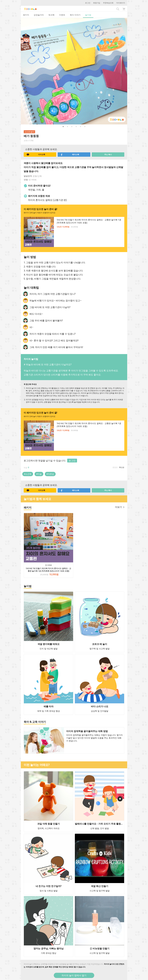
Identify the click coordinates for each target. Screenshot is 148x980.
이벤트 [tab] (62, 15)
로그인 (88, 3)
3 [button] (72, 127)
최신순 (122, 467)
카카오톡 (36, 155)
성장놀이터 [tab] (39, 15)
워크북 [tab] (51, 15)
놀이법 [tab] (88, 15)
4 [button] (76, 127)
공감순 (115, 467)
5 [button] (81, 127)
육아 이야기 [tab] (75, 15)
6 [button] (85, 127)
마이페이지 (121, 3)
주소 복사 (108, 154)
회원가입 (97, 3)
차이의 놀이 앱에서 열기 (74, 975)
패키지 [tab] (26, 15)
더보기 (120, 507)
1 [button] (63, 127)
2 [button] (67, 127)
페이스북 (70, 155)
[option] (74, 71)
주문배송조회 (108, 3)
